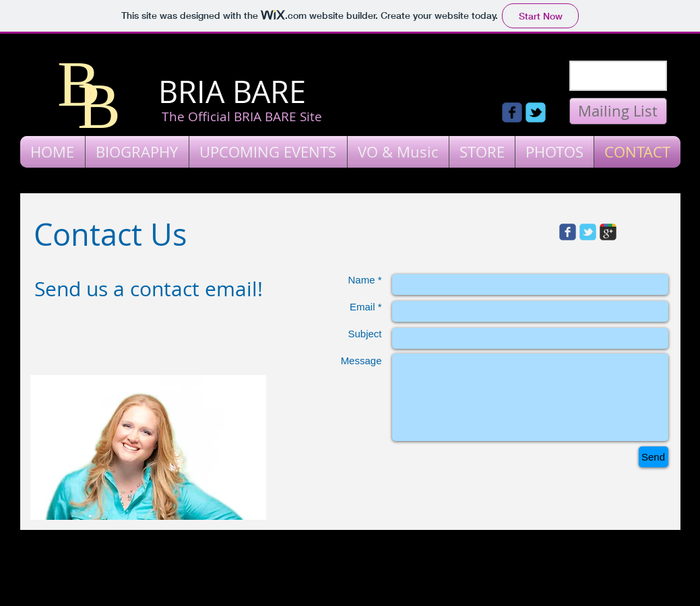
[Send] (654, 457)
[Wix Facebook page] (512, 112)
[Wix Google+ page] (608, 232)
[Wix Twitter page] (536, 112)
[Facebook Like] (465, 84)
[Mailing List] (618, 111)
